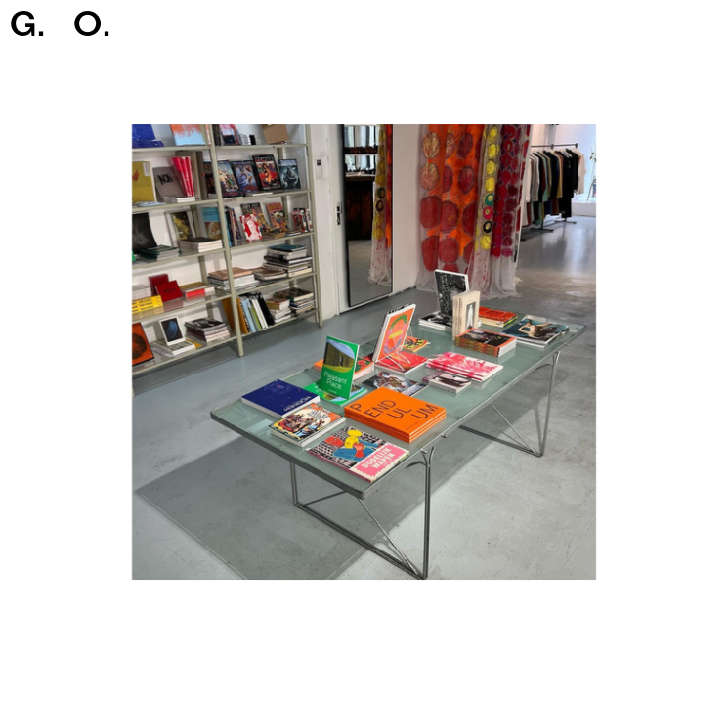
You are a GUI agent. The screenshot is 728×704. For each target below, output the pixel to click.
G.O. (61, 28)
